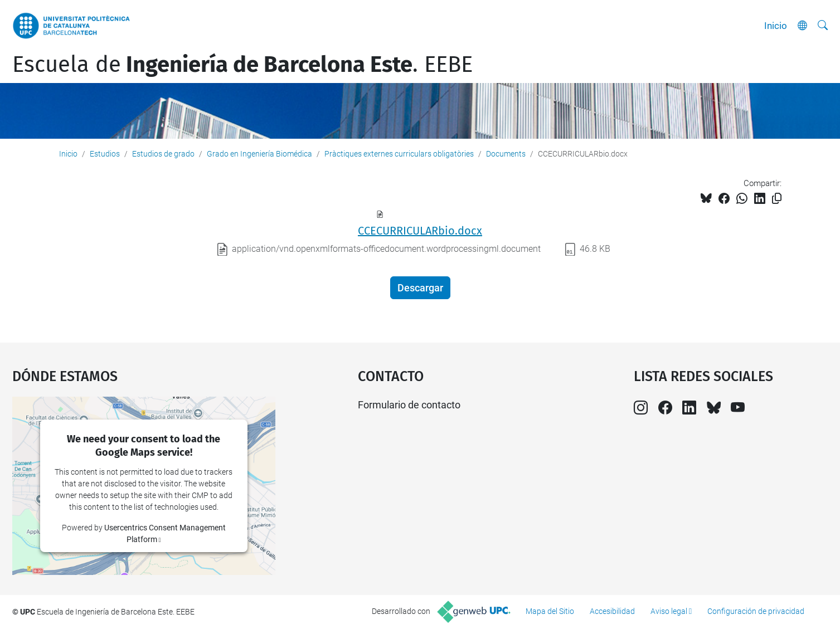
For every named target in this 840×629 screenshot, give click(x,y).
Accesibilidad (612, 611)
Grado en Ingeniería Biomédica (259, 154)
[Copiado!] (777, 199)
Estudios (105, 154)
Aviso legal (669, 611)
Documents (506, 154)
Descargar (420, 288)
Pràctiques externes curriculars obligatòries (399, 154)
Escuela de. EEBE (242, 65)
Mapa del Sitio (550, 611)
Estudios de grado (163, 154)
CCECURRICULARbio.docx (420, 231)
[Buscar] (823, 26)
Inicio (776, 26)
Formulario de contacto (409, 405)
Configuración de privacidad (756, 611)
